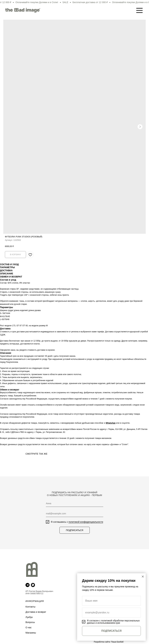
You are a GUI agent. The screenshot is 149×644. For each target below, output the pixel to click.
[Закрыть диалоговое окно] (143, 577)
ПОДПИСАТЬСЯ (74, 530)
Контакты (30, 607)
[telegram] (28, 585)
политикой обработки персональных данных (113, 622)
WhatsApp (111, 423)
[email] (74, 514)
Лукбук (29, 617)
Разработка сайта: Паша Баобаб (109, 642)
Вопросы (30, 622)
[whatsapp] (33, 585)
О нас (29, 627)
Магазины (31, 633)
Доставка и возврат (36, 612)
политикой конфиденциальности (85, 522)
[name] (74, 503)
